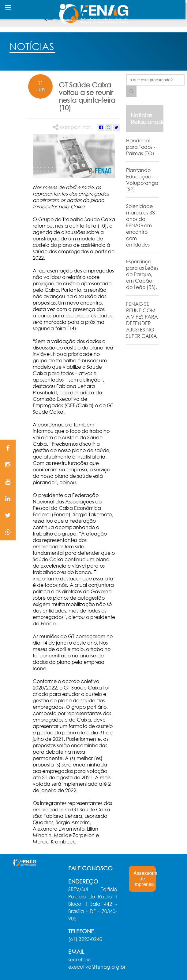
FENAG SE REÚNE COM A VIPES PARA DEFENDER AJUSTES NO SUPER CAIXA (142, 320)
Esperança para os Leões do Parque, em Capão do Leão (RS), (142, 274)
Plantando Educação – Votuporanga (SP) (142, 180)
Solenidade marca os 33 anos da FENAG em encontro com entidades (140, 225)
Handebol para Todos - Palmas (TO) (141, 147)
